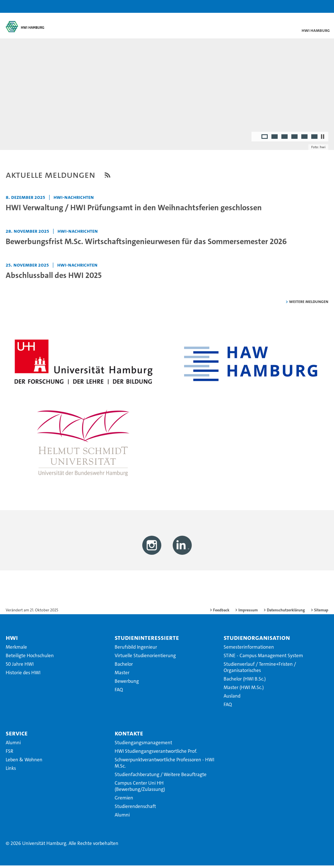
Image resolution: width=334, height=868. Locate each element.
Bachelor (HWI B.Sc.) (245, 681)
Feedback (221, 613)
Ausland (232, 698)
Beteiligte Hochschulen (30, 658)
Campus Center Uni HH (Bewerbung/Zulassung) (140, 789)
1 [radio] (265, 139)
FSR (10, 754)
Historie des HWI (23, 675)
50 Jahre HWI (20, 667)
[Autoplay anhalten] (323, 139)
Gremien (124, 800)
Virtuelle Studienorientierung (145, 658)
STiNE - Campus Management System (263, 658)
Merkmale (16, 650)
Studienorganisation (257, 640)
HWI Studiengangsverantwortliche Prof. (156, 754)
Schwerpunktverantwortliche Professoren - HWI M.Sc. (164, 765)
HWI (12, 640)
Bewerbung (127, 684)
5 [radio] (305, 139)
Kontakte (129, 736)
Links (11, 771)
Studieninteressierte (147, 640)
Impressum (248, 613)
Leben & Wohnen (24, 762)
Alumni (13, 745)
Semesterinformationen (249, 650)
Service (17, 736)
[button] (312, 6)
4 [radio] (295, 139)
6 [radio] (315, 139)
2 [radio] (275, 139)
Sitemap (321, 613)
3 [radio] (285, 139)
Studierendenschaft (135, 809)
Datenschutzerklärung (286, 613)
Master (122, 675)
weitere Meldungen (309, 304)
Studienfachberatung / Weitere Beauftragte (161, 777)
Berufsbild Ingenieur (136, 650)
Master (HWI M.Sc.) (244, 690)
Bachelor (124, 667)
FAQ (119, 692)
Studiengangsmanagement (143, 745)
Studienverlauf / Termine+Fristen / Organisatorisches (260, 670)
